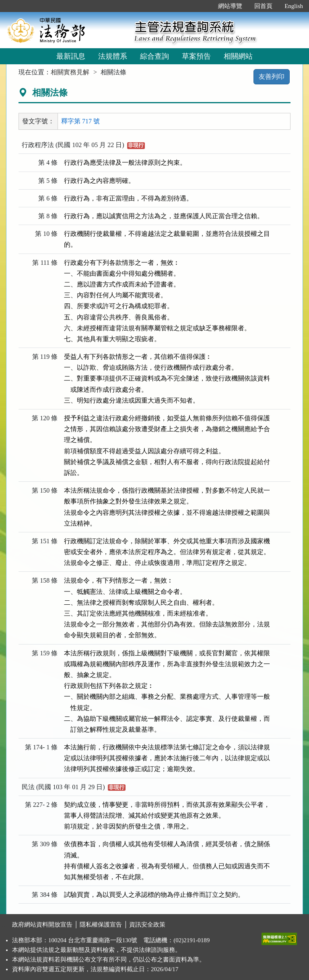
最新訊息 (71, 56)
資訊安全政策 (147, 925)
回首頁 (263, 6)
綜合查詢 (154, 56)
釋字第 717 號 (80, 121)
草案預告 (196, 56)
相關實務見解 (70, 72)
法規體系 (113, 56)
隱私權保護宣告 (101, 925)
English (294, 6)
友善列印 (272, 77)
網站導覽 (230, 6)
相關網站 (238, 56)
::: (204, 6)
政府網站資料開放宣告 (42, 925)
